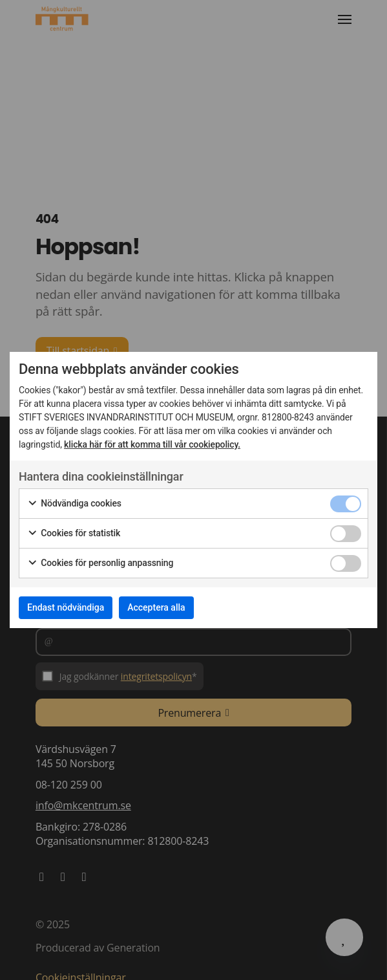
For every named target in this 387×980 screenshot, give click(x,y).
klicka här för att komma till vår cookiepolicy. (152, 444)
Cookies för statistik (74, 534)
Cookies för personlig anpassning (100, 563)
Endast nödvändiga (66, 607)
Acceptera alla (156, 607)
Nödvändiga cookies (74, 504)
